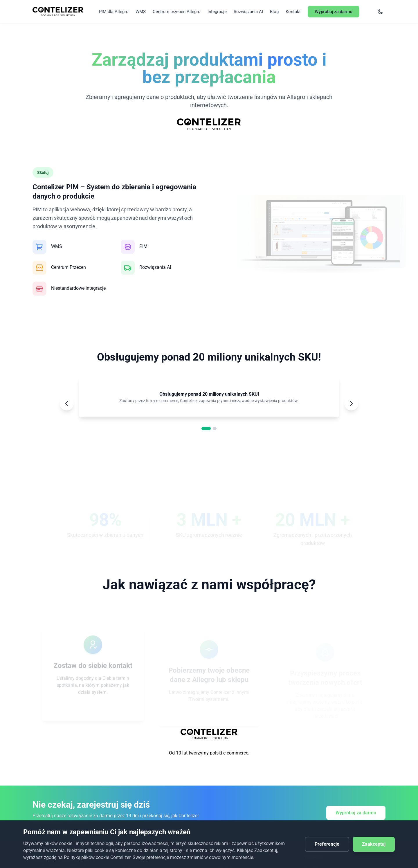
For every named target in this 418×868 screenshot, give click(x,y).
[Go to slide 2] (215, 428)
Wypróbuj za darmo (356, 813)
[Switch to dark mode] (380, 12)
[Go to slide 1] (206, 428)
